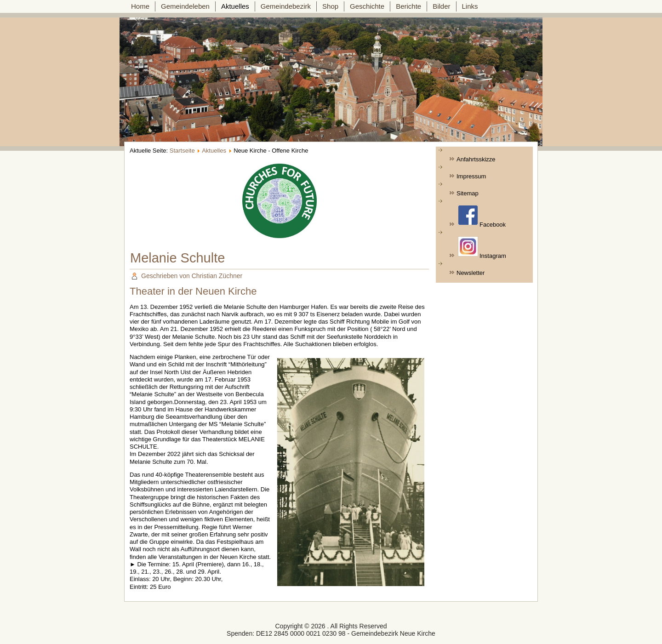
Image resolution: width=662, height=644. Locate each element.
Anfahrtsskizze (476, 159)
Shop (330, 6)
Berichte (408, 6)
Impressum (471, 176)
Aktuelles (235, 6)
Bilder (441, 6)
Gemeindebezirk (286, 6)
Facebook (482, 217)
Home (140, 6)
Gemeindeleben (185, 6)
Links (470, 6)
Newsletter (471, 273)
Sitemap (468, 193)
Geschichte (367, 6)
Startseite (182, 151)
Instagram (482, 248)
